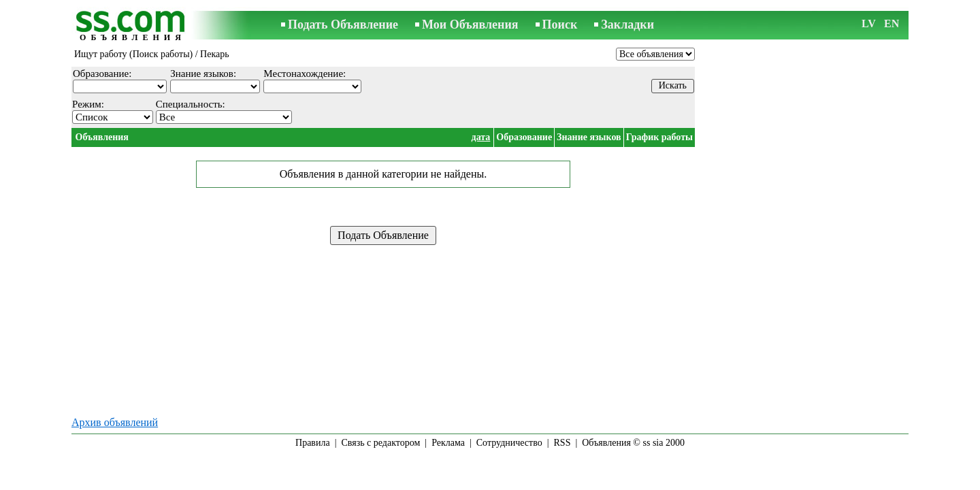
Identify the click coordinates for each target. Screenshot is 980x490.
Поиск (560, 24)
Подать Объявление (343, 24)
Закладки (627, 24)
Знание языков (589, 137)
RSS (562, 443)
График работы (659, 137)
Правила (313, 443)
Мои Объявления (470, 24)
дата (481, 137)
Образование (524, 137)
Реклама (448, 443)
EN (892, 23)
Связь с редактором (381, 443)
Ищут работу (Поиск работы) (133, 54)
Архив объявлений (115, 422)
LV (869, 23)
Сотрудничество (509, 443)
